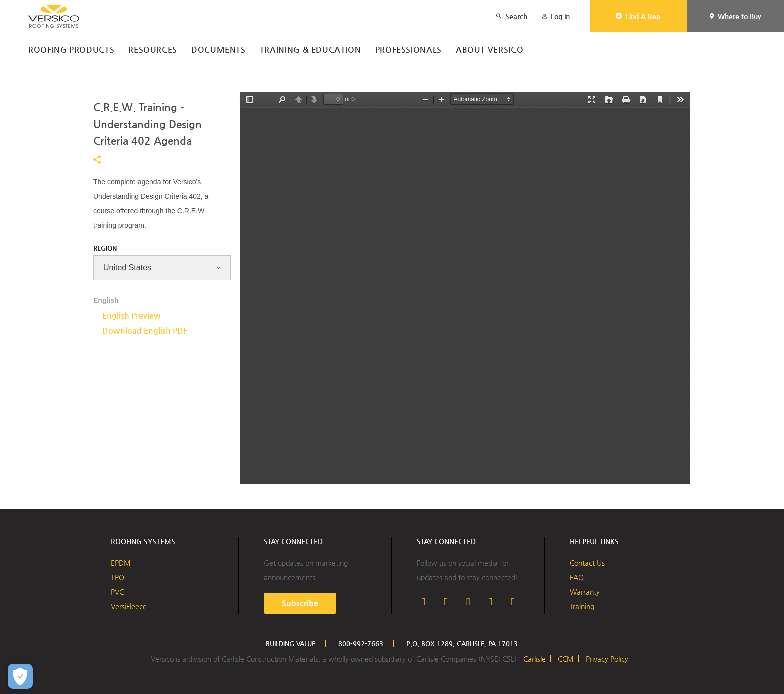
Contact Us (587, 563)
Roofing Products (71, 50)
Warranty (585, 592)
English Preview (132, 316)
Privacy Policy (607, 659)
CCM (566, 659)
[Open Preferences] (20, 676)
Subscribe (300, 603)
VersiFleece (129, 606)
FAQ (577, 577)
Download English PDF (145, 331)
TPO (118, 577)
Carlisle (535, 659)
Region (105, 248)
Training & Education (311, 50)
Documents (219, 50)
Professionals (409, 50)
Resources (153, 50)
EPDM (121, 563)
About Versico (490, 50)
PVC (117, 592)
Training (582, 606)
